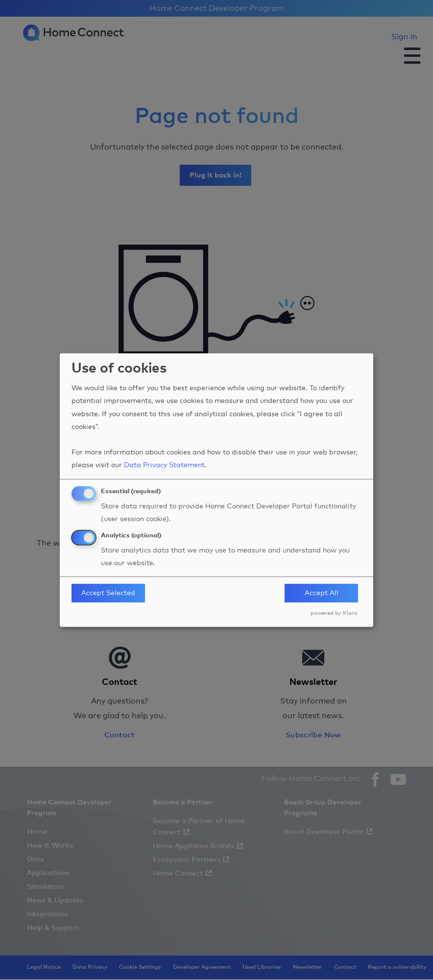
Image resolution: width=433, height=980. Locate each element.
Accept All (322, 593)
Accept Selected (108, 593)
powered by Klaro (334, 613)
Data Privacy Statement (164, 465)
